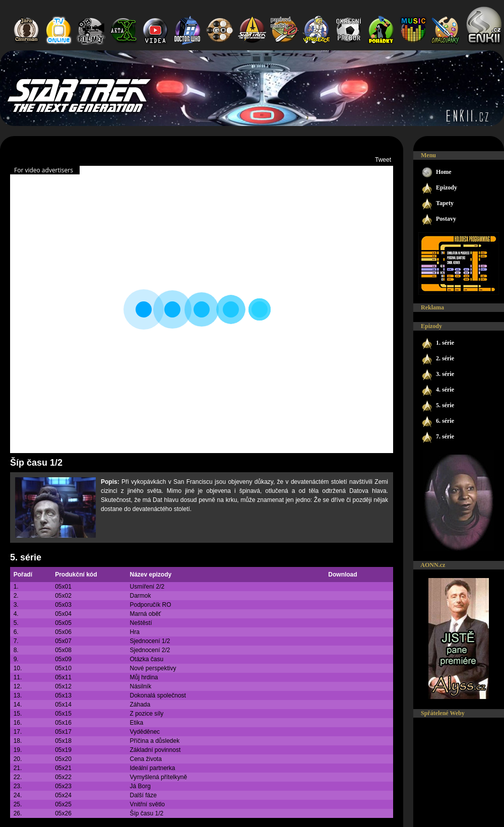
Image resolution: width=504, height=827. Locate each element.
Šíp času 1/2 (146, 813)
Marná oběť (145, 614)
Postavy (438, 219)
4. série (437, 390)
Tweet (383, 160)
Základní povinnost (155, 750)
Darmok (140, 596)
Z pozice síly (146, 714)
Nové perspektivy (153, 668)
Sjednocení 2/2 (150, 650)
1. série (437, 343)
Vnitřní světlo (147, 804)
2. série (437, 359)
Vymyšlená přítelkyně (158, 777)
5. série (26, 557)
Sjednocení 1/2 (150, 641)
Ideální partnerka (152, 768)
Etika (136, 723)
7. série (437, 437)
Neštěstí (141, 623)
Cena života (145, 759)
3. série (437, 375)
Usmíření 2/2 (147, 587)
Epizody (439, 188)
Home (436, 173)
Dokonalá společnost (157, 695)
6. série (437, 422)
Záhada (140, 705)
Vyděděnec (145, 732)
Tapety (437, 204)
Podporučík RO (150, 605)
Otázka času (146, 659)
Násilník (140, 686)
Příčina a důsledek (154, 741)
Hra (134, 632)
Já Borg (140, 786)
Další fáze (143, 795)
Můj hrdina (144, 677)
